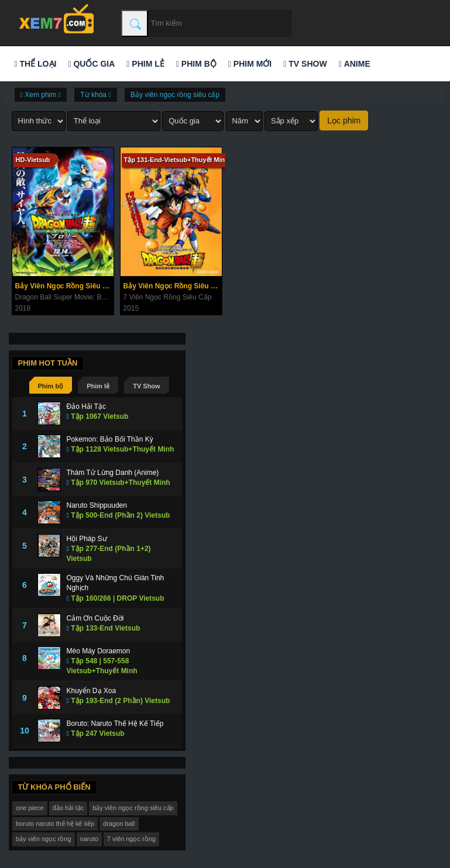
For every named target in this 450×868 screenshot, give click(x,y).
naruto (89, 839)
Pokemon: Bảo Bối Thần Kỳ (110, 439)
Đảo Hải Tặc (86, 407)
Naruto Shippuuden (97, 505)
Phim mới (250, 64)
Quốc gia (91, 64)
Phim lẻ (145, 64)
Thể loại (36, 64)
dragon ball (119, 824)
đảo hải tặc (68, 808)
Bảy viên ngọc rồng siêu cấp (175, 95)
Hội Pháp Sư (87, 539)
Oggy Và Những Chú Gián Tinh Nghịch (116, 583)
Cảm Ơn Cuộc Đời (95, 618)
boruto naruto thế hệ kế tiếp (55, 824)
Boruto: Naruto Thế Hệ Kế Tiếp (115, 724)
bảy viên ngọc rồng (44, 839)
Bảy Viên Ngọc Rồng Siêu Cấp (173, 286)
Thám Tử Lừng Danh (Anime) (113, 473)
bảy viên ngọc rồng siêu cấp (133, 808)
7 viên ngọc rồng (131, 839)
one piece (30, 808)
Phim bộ (196, 64)
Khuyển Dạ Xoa (92, 691)
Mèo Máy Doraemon (99, 651)
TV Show (305, 64)
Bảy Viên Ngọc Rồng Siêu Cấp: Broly (64, 286)
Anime (355, 64)
